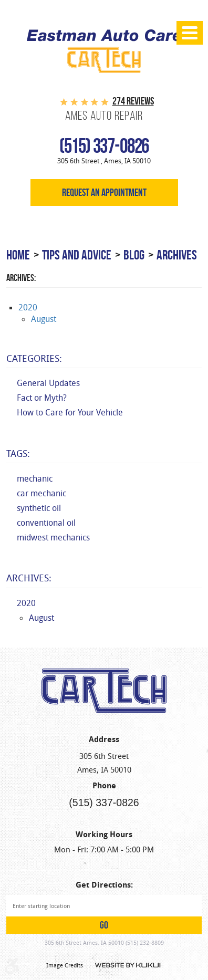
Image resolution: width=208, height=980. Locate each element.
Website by (128, 965)
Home (18, 255)
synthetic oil (39, 508)
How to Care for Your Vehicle (70, 413)
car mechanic (41, 493)
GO (104, 925)
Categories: (34, 358)
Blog (134, 255)
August (44, 319)
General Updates (48, 383)
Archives (177, 255)
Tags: (18, 453)
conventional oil (46, 523)
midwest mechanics (53, 538)
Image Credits (65, 965)
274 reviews (133, 101)
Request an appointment (104, 192)
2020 (28, 307)
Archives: (29, 578)
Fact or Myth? (42, 398)
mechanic (35, 479)
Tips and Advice (77, 255)
